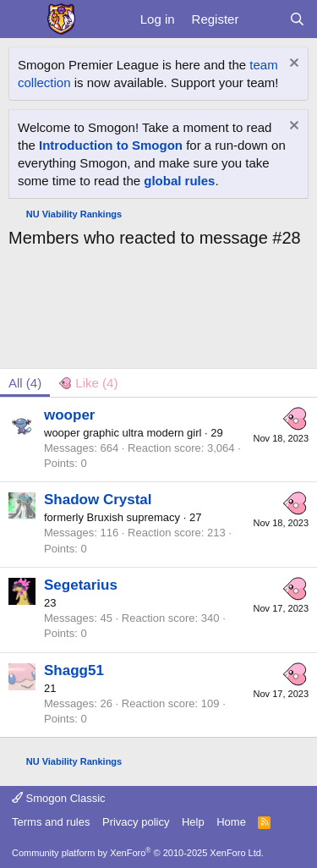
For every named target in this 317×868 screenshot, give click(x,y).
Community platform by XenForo (138, 853)
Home (231, 822)
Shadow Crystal (98, 500)
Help (193, 822)
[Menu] (23, 19)
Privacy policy (136, 822)
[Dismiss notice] (292, 65)
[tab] (88, 383)
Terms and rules (51, 822)
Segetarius (81, 585)
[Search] (297, 19)
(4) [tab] (25, 383)
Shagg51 (74, 670)
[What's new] (263, 19)
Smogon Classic (59, 798)
